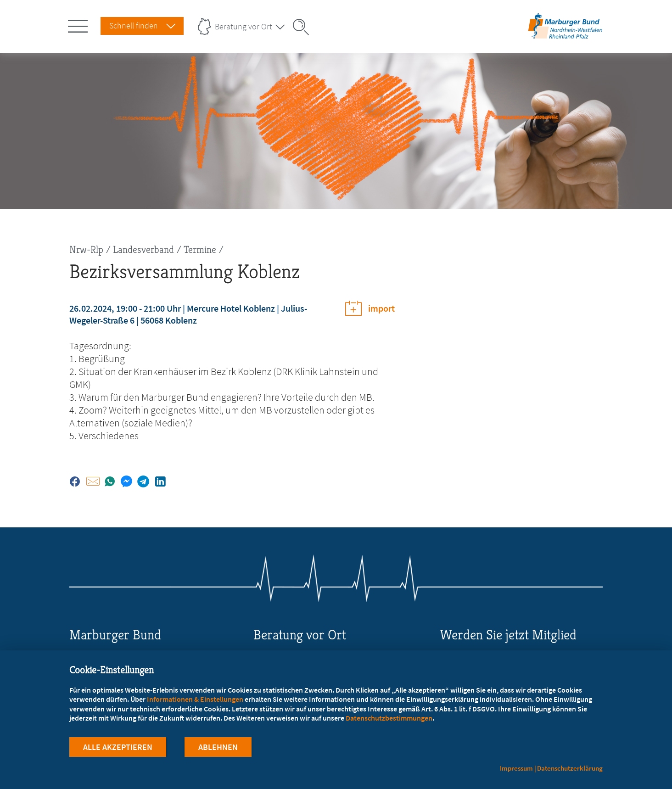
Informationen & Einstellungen (195, 699)
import (381, 308)
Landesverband (143, 249)
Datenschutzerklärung (570, 768)
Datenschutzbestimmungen (389, 718)
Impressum (516, 768)
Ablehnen (218, 747)
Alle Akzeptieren (118, 747)
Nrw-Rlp (86, 249)
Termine (200, 249)
